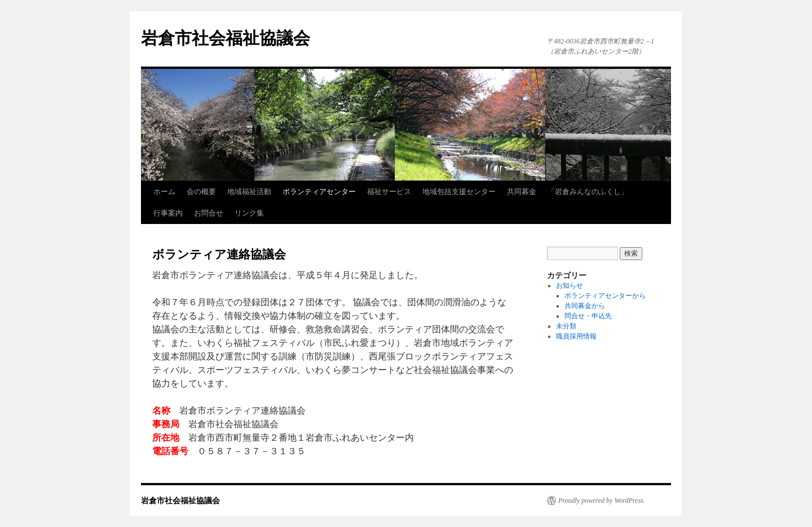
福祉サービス (389, 192)
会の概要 (201, 192)
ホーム (164, 192)
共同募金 (522, 192)
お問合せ (209, 213)
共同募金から (585, 306)
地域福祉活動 (249, 192)
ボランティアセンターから (605, 296)
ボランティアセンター (319, 192)
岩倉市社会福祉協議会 (226, 38)
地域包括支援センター (459, 192)
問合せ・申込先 (588, 316)
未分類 (566, 326)
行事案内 (168, 213)
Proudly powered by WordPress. (602, 500)
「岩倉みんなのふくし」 (588, 192)
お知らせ (570, 286)
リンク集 (249, 213)
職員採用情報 (576, 336)
